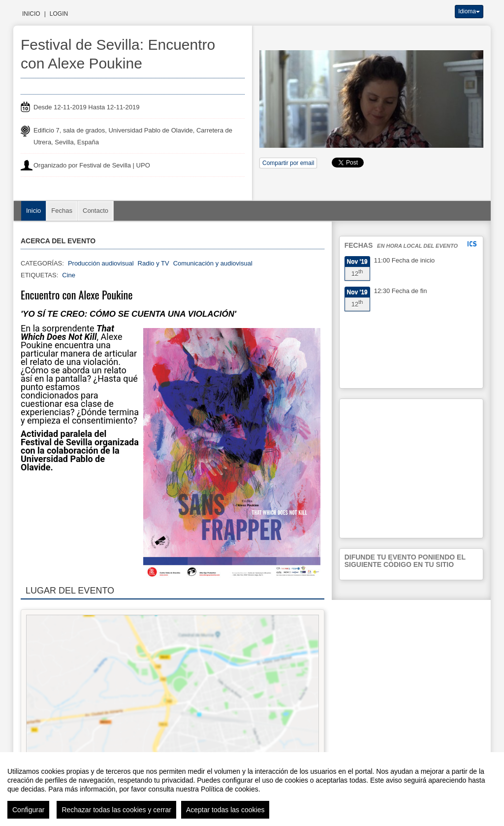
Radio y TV (154, 263)
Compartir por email (288, 163)
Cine (69, 275)
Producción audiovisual (101, 263)
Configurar (28, 810)
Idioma (469, 11)
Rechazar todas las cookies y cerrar (116, 810)
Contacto (95, 211)
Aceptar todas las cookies (225, 810)
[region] (252, 789)
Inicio (31, 14)
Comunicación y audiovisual (213, 263)
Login (59, 14)
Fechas (62, 211)
